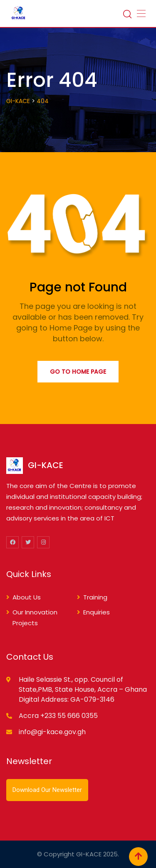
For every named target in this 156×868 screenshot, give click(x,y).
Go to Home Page (78, 372)
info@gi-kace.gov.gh (52, 732)
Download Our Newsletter (47, 790)
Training (95, 597)
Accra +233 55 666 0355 (58, 716)
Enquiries (97, 612)
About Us (27, 597)
